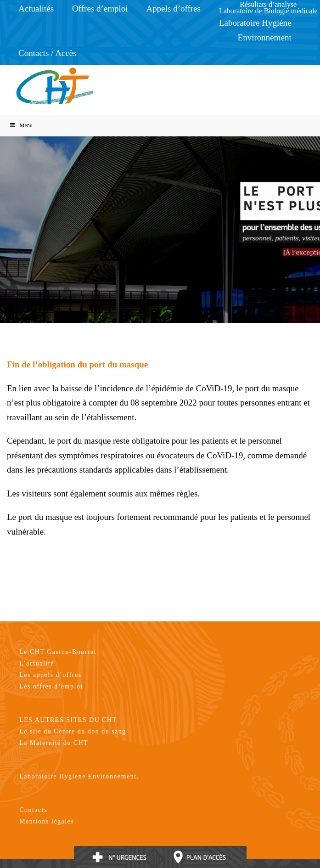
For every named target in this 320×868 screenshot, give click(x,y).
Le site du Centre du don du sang (73, 731)
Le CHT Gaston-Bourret (58, 652)
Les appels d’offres (51, 675)
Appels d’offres (174, 8)
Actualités (36, 8)
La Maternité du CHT (54, 743)
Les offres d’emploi (51, 686)
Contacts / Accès (48, 53)
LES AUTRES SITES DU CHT (68, 720)
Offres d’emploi (100, 8)
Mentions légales (47, 821)
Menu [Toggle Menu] (21, 125)
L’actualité (37, 663)
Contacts (33, 810)
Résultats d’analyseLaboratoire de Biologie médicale (268, 8)
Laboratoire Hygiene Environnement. (79, 776)
